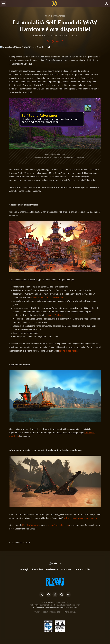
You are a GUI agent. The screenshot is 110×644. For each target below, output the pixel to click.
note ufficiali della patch (58, 525)
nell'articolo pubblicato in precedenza (80, 518)
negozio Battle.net (55, 315)
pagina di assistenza (68, 351)
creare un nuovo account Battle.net (47, 297)
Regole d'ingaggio (30, 525)
